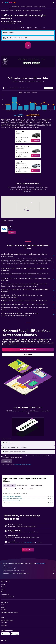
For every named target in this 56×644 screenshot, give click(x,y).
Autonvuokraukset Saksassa (15, 10)
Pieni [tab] (21, 92)
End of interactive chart (1, 110)
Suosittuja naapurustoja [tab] (36, 485)
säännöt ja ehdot (18, 465)
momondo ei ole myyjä (29, 568)
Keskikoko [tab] (27, 92)
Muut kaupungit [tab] (8, 489)
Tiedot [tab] (4, 221)
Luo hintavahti (28, 543)
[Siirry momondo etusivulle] (10, 2)
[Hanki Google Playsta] (27, 63)
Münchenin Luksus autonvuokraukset (13, 499)
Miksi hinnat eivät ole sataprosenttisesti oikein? (29, 574)
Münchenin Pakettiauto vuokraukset (12, 496)
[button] (3, 2)
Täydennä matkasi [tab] (20, 489)
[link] (36, 141)
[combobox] (6, 28)
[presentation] (36, 63)
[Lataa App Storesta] (36, 63)
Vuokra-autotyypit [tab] (9, 485)
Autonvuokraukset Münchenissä (30, 10)
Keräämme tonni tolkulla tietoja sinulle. (29, 571)
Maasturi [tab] (34, 92)
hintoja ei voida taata (40, 563)
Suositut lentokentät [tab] (22, 485)
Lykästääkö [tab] (30, 489)
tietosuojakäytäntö (27, 465)
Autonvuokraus (4, 10)
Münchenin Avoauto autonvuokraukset (13, 503)
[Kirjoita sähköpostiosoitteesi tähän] (30, 452)
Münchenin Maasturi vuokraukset (12, 501)
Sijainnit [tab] (11, 221)
